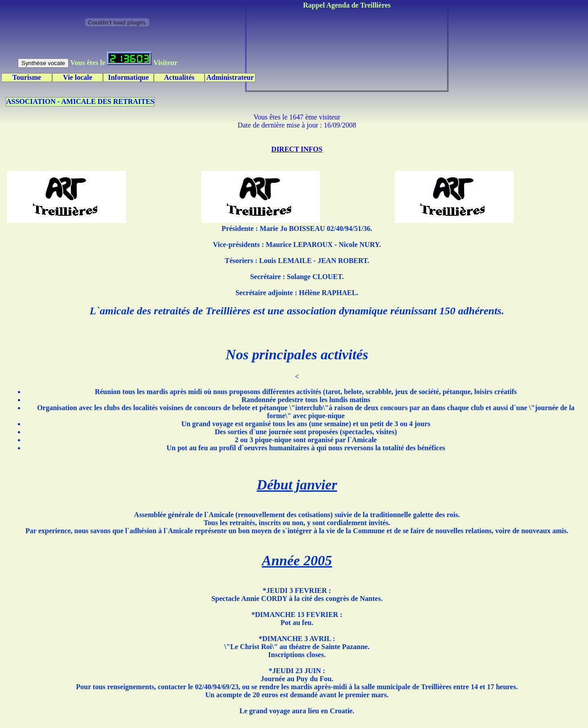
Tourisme (27, 77)
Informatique (128, 77)
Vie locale (78, 77)
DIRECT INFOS (297, 149)
